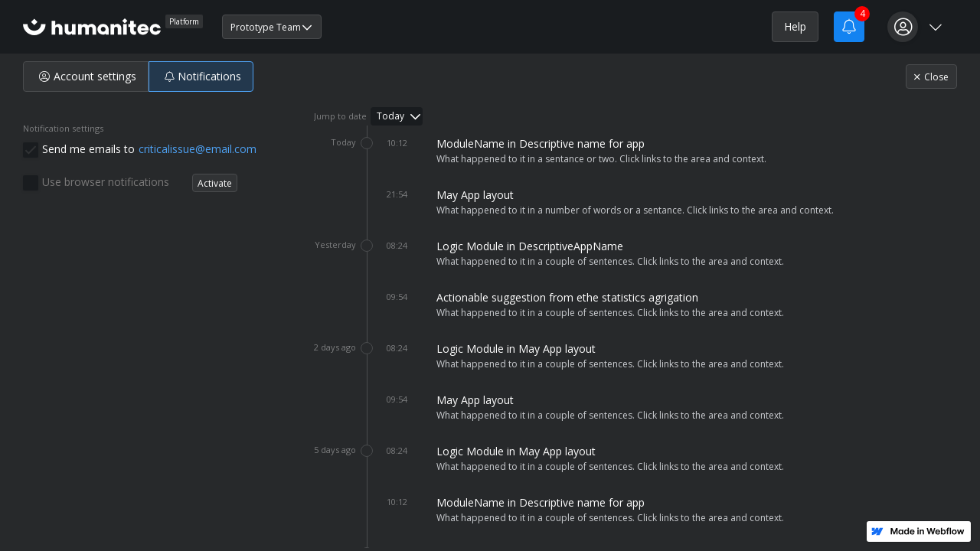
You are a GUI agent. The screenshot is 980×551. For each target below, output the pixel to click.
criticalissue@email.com (198, 149)
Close (931, 77)
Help (795, 26)
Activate (215, 183)
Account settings (88, 76)
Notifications (203, 76)
